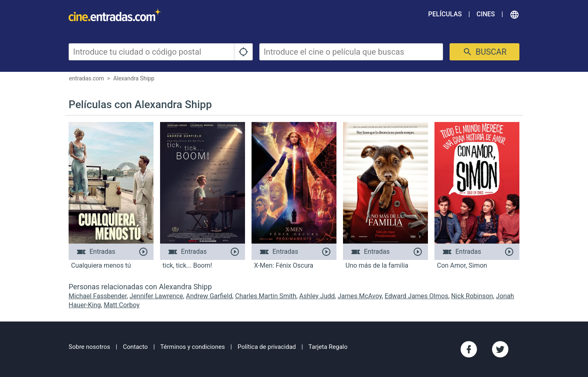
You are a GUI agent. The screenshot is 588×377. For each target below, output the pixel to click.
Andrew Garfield (209, 296)
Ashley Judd (317, 296)
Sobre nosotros (89, 347)
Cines (486, 14)
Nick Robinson (472, 296)
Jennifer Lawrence (156, 296)
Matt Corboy (122, 305)
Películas (445, 14)
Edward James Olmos (416, 296)
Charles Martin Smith (266, 296)
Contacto (135, 347)
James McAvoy (360, 296)
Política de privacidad (267, 347)
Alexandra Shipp (134, 78)
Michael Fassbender (98, 296)
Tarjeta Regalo (328, 347)
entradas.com (87, 78)
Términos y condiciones (193, 347)
